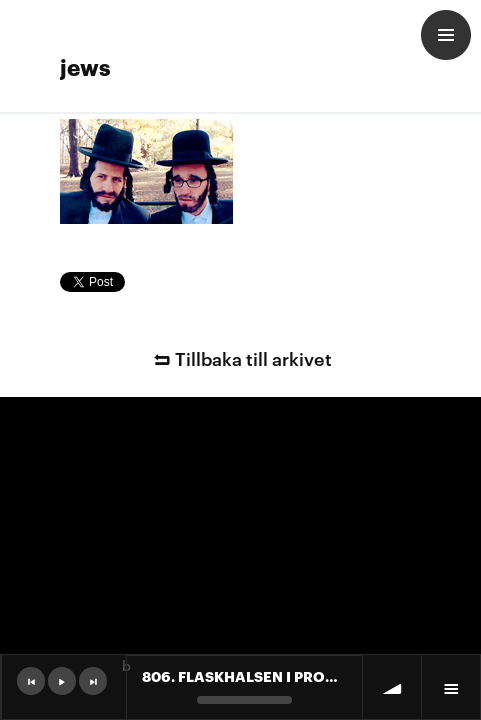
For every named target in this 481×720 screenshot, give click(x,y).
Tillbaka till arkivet (240, 357)
